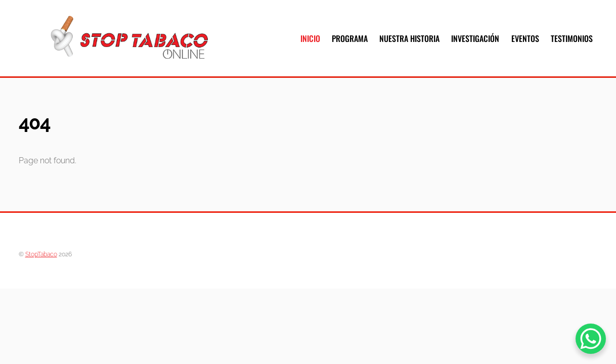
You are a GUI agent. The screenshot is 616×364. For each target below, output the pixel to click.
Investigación (475, 38)
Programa (350, 38)
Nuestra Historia (409, 38)
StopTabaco (41, 254)
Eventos (525, 38)
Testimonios (572, 38)
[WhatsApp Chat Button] (591, 339)
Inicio (310, 38)
